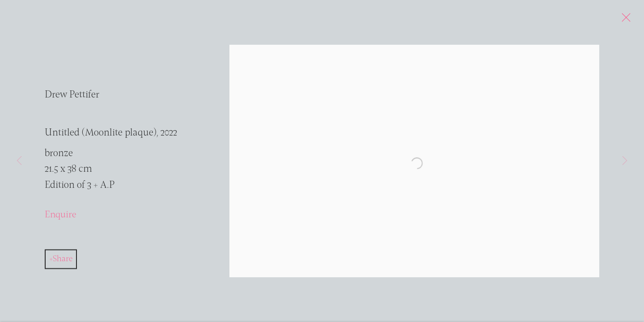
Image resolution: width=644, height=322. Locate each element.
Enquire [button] (60, 218)
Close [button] (626, 20)
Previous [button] (19, 161)
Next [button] (625, 161)
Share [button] (63, 261)
